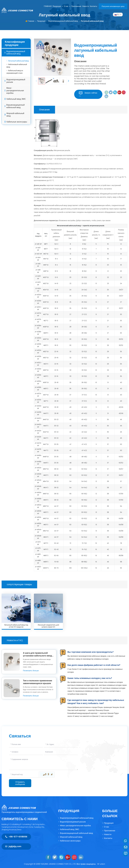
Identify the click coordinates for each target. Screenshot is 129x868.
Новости (86, 6)
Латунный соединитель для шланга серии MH (48, 626)
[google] (119, 92)
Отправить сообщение (20, 783)
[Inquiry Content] (43, 763)
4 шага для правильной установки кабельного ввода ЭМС (38, 656)
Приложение (76, 6)
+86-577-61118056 (16, 837)
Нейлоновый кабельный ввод (17, 66)
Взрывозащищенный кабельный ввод (16, 107)
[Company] (61, 752)
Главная (31, 21)
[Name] (26, 744)
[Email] (61, 744)
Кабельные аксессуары (17, 122)
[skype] (115, 92)
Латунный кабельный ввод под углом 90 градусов (16, 626)
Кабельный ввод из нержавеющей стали (15, 72)
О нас (66, 6)
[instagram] (124, 92)
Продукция (57, 6)
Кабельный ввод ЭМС (16, 99)
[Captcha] (24, 775)
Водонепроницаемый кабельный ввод (63, 21)
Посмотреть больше (31, 671)
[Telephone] (26, 752)
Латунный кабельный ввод (92, 21)
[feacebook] (106, 92)
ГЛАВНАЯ (48, 6)
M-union (101, 864)
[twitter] (111, 92)
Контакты (93, 6)
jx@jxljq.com (13, 846)
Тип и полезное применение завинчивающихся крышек (38, 682)
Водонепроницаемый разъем (16, 81)
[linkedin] (106, 96)
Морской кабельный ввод (15, 115)
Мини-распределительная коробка (15, 91)
